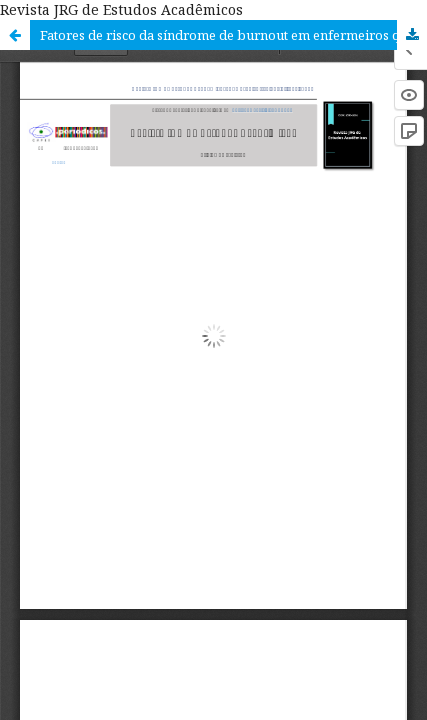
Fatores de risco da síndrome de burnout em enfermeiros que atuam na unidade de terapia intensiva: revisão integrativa (233, 35)
